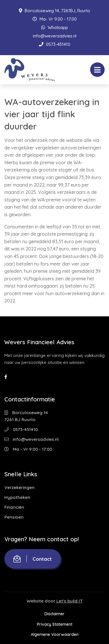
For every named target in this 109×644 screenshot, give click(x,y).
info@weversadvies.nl (55, 36)
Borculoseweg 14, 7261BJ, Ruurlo (54, 11)
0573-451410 (55, 44)
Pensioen (14, 517)
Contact (33, 559)
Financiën (14, 507)
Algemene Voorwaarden (55, 634)
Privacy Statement (55, 624)
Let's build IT (69, 601)
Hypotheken (17, 497)
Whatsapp (55, 27)
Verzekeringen (19, 487)
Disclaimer (54, 614)
